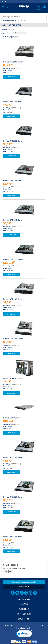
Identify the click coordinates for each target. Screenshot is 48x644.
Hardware (23, 20)
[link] (24, 634)
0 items (39, 8)
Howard (10, 70)
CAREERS (24, 604)
